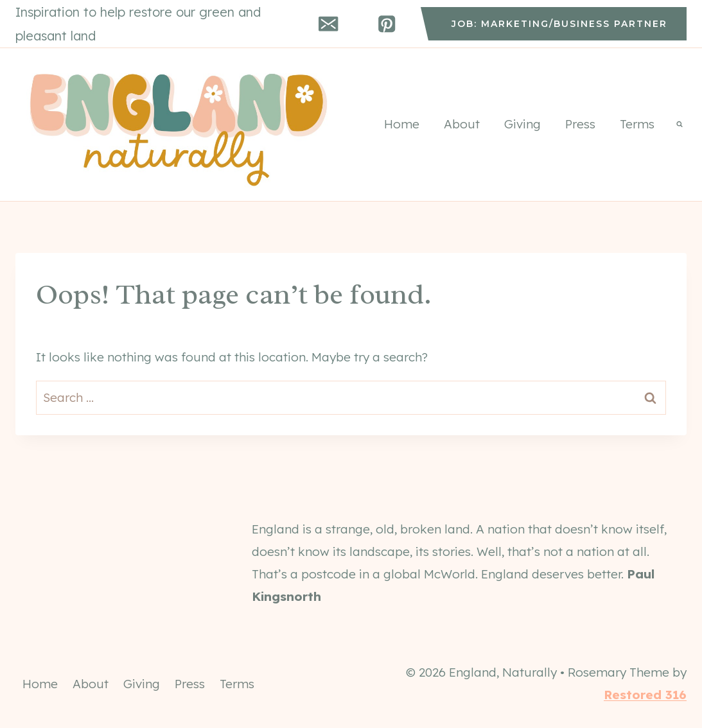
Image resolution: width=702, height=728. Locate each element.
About (462, 124)
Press (580, 124)
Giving (522, 124)
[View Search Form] (680, 125)
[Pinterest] (387, 24)
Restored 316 (645, 695)
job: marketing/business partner (559, 24)
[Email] (329, 24)
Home (402, 124)
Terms (637, 124)
